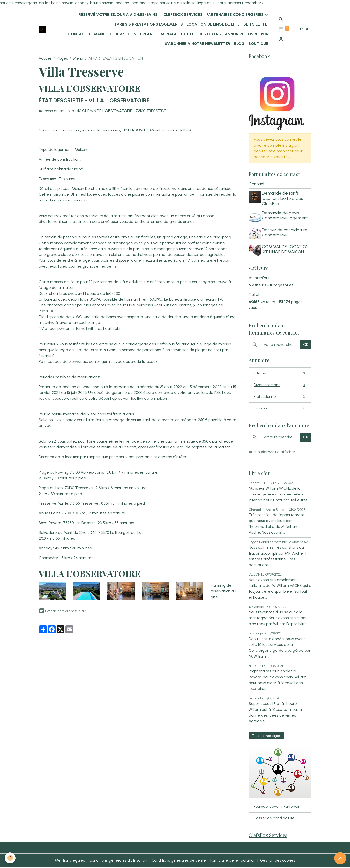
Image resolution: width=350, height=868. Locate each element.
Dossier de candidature (275, 818)
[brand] (43, 29)
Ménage (169, 34)
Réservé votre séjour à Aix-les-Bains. (118, 14)
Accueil (45, 58)
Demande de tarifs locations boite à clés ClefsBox (283, 199)
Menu (78, 58)
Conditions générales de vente (178, 861)
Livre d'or (258, 34)
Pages (62, 58)
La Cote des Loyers (201, 34)
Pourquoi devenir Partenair (277, 806)
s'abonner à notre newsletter (197, 44)
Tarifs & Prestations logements (149, 24)
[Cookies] (10, 858)
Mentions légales (68, 861)
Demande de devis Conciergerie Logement (286, 216)
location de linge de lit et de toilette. (227, 24)
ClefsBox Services (182, 14)
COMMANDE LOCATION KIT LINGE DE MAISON (286, 248)
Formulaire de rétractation (233, 861)
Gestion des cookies (279, 861)
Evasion (280, 408)
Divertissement (280, 384)
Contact (257, 184)
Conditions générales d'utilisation (117, 861)
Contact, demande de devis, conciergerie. (112, 34)
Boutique (258, 44)
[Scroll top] (340, 858)
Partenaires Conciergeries (235, 14)
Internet (280, 372)
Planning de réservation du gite (224, 591)
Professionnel (280, 396)
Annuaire (234, 34)
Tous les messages (266, 735)
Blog (239, 44)
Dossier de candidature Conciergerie (285, 232)
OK (306, 343)
